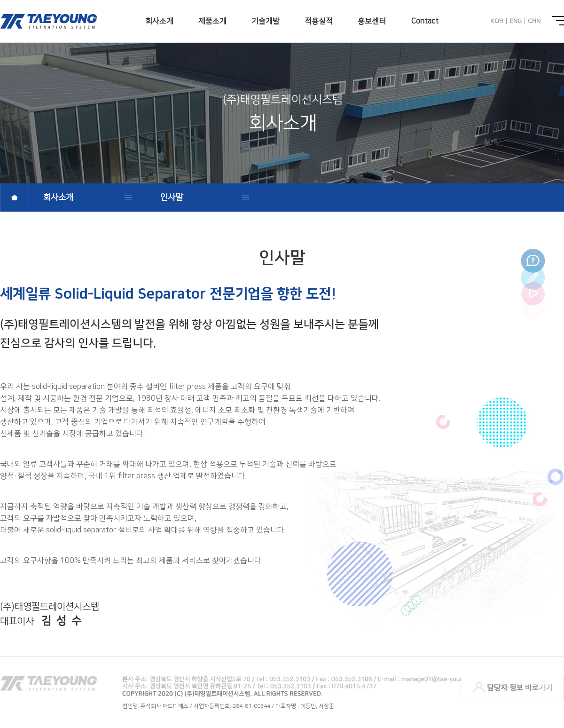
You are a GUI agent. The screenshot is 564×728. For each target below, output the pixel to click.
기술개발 (266, 21)
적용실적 (319, 21)
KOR (497, 21)
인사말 (172, 198)
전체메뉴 (558, 21)
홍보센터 (372, 21)
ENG (516, 21)
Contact (425, 21)
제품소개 (212, 21)
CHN (534, 21)
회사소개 (159, 21)
